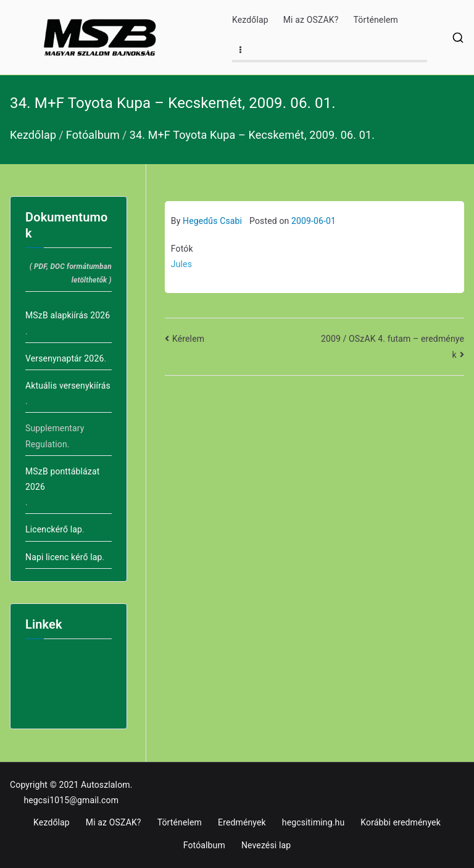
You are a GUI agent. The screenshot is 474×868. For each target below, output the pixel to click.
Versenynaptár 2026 (64, 358)
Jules (181, 264)
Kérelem (188, 339)
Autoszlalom (106, 785)
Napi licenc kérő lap (64, 557)
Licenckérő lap (54, 529)
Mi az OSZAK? (311, 20)
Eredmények (242, 822)
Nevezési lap (266, 845)
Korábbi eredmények (401, 822)
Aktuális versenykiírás (68, 386)
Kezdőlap (250, 20)
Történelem (376, 20)
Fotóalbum (204, 845)
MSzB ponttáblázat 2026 (62, 479)
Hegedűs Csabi (212, 221)
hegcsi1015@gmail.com (71, 800)
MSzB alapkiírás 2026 (68, 315)
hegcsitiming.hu (313, 822)
